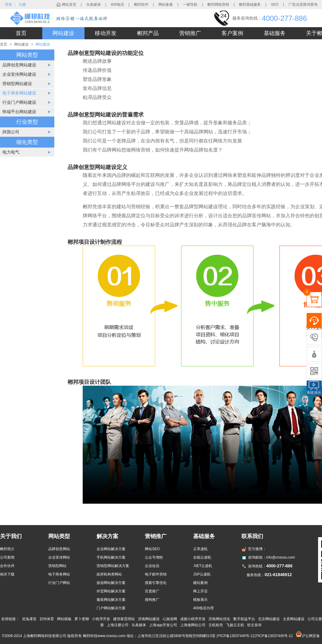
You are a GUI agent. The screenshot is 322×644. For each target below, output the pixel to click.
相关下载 (7, 574)
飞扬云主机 (235, 625)
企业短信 (152, 566)
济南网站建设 (149, 619)
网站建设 (63, 33)
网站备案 (166, 5)
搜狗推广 (152, 600)
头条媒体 (94, 5)
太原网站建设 (294, 619)
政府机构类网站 (109, 574)
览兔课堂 (29, 619)
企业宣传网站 (59, 557)
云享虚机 (200, 549)
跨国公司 (11, 132)
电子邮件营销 (156, 574)
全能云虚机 (202, 557)
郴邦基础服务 (250, 5)
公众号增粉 (154, 557)
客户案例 (232, 33)
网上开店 (200, 591)
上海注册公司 (118, 625)
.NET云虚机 (203, 566)
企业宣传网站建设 (19, 74)
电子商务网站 (59, 574)
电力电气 (11, 152)
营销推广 (190, 33)
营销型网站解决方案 (113, 566)
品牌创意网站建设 (19, 65)
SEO (275, 5)
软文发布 (254, 625)
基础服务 (275, 33)
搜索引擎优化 (156, 583)
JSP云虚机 (202, 574)
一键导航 (190, 5)
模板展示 (200, 600)
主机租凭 (216, 625)
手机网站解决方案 (111, 557)
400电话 (117, 5)
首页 (21, 33)
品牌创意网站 (59, 549)
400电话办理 (203, 608)
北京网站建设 (269, 619)
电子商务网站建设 (19, 93)
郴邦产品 (148, 33)
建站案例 (200, 583)
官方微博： (257, 549)
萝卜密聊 (82, 619)
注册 (22, 5)
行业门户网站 (59, 583)
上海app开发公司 (163, 625)
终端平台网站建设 (19, 112)
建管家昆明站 (124, 619)
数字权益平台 (244, 619)
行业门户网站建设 (19, 102)
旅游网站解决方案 (111, 583)
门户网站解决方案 (111, 608)
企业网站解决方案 (111, 549)
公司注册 (315, 619)
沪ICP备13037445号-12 (236, 636)
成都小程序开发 (193, 619)
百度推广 (152, 591)
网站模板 (64, 619)
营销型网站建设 (17, 84)
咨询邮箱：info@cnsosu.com (272, 557)
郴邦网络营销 (218, 5)
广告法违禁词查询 (303, 5)
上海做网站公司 (193, 625)
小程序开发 (101, 619)
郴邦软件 (141, 5)
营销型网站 (57, 566)
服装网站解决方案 (111, 600)
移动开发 (106, 33)
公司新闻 (7, 557)
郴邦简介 (7, 549)
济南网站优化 (219, 619)
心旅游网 (170, 619)
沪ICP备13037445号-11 (274, 636)
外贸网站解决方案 (111, 591)
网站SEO (152, 549)
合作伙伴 (7, 566)
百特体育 (47, 619)
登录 (8, 5)
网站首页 (69, 5)
